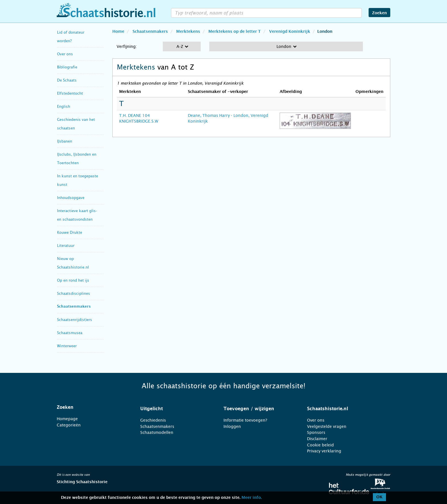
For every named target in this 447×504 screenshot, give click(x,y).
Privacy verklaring (324, 451)
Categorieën (69, 425)
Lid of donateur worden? (71, 37)
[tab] (91, 407)
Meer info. (252, 498)
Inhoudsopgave (71, 198)
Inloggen (232, 426)
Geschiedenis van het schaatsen (76, 124)
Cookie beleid (320, 445)
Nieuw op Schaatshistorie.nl (73, 263)
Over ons (65, 54)
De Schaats (67, 80)
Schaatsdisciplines (74, 293)
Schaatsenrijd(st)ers (75, 320)
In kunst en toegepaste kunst (78, 180)
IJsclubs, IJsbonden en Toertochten (77, 159)
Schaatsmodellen (157, 432)
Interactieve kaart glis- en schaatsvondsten (77, 215)
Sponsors (316, 432)
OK (379, 497)
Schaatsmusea (70, 333)
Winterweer (67, 346)
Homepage (67, 419)
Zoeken (379, 13)
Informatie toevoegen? (245, 420)
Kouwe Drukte (70, 232)
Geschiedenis (153, 420)
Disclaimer (317, 439)
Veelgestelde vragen (327, 426)
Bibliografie (67, 67)
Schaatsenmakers (74, 307)
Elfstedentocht (70, 93)
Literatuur (66, 246)
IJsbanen (65, 141)
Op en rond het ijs (73, 280)
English (64, 106)
